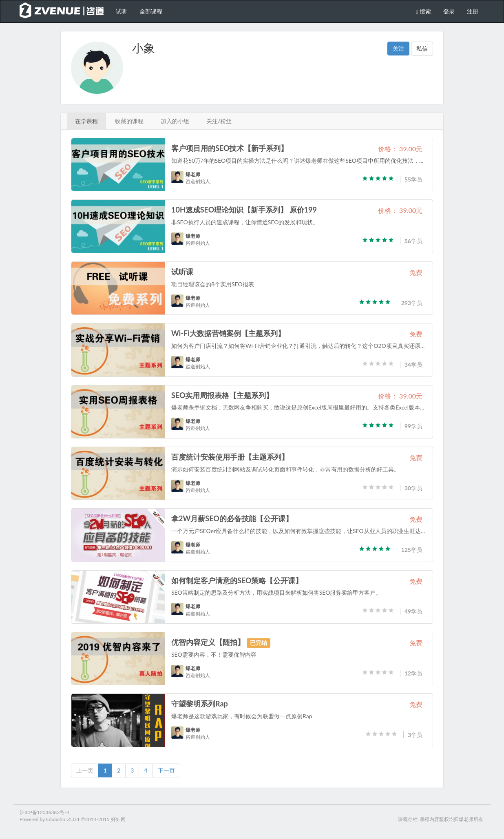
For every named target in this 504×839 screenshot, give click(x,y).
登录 (449, 11)
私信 (422, 48)
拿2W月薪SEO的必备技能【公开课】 (232, 518)
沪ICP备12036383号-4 (44, 812)
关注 (398, 48)
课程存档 (408, 819)
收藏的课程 (129, 121)
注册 (473, 11)
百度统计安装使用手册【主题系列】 (230, 457)
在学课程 (86, 121)
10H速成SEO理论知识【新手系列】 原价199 (244, 210)
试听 (122, 11)
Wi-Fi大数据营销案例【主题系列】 (228, 333)
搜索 (423, 11)
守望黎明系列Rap (200, 704)
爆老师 (193, 174)
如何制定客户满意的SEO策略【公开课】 (237, 580)
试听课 (182, 272)
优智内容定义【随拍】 (208, 642)
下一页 (166, 770)
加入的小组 (175, 121)
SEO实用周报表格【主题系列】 (222, 395)
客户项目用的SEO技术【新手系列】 (230, 148)
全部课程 (151, 11)
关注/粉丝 (219, 121)
